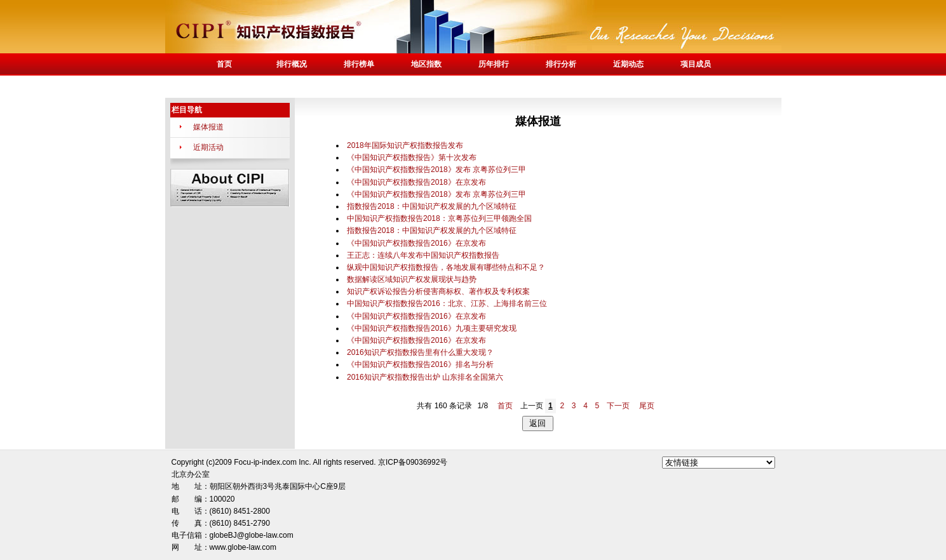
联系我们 (224, 86)
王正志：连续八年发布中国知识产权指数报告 (423, 255)
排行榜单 (359, 64)
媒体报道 (208, 127)
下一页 (618, 406)
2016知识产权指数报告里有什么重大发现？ (420, 352)
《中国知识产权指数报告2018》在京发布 (416, 182)
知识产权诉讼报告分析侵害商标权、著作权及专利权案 (438, 291)
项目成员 (696, 64)
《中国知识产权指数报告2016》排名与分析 (420, 364)
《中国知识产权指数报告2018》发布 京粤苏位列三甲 (436, 170)
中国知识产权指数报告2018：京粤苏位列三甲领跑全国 (439, 218)
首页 (224, 64)
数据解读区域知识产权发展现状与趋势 (412, 279)
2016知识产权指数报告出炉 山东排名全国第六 (425, 377)
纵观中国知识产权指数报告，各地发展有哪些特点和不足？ (446, 267)
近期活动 (208, 147)
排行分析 (561, 64)
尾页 (647, 406)
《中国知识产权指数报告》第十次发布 (412, 157)
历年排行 (494, 64)
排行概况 (292, 64)
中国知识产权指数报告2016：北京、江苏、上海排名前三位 (447, 303)
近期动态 (628, 64)
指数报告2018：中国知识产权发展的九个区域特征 (432, 206)
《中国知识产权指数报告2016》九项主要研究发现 (432, 328)
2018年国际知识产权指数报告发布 (405, 145)
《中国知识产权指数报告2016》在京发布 (416, 243)
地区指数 (426, 64)
